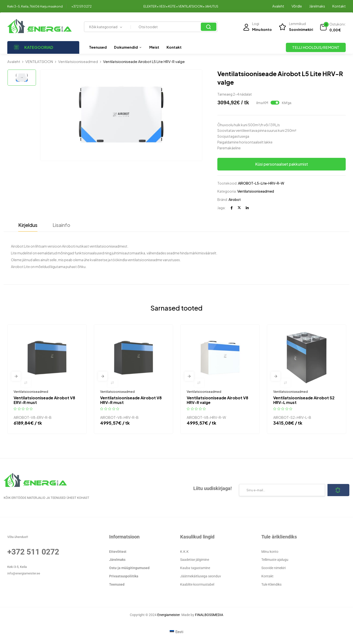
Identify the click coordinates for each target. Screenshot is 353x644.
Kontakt (339, 6)
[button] (333, 27)
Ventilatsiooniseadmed (78, 61)
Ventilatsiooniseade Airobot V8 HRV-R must (131, 400)
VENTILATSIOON (39, 61)
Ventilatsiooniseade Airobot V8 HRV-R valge (217, 400)
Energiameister (168, 615)
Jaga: (221, 208)
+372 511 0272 (81, 6)
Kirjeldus (28, 225)
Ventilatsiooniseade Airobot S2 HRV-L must (304, 400)
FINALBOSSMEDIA (209, 615)
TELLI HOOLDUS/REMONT (316, 47)
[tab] (28, 226)
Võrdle (297, 6)
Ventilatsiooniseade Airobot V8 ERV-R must (44, 400)
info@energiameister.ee (24, 573)
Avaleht (278, 6)
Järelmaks (317, 6)
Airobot (235, 199)
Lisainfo (61, 225)
